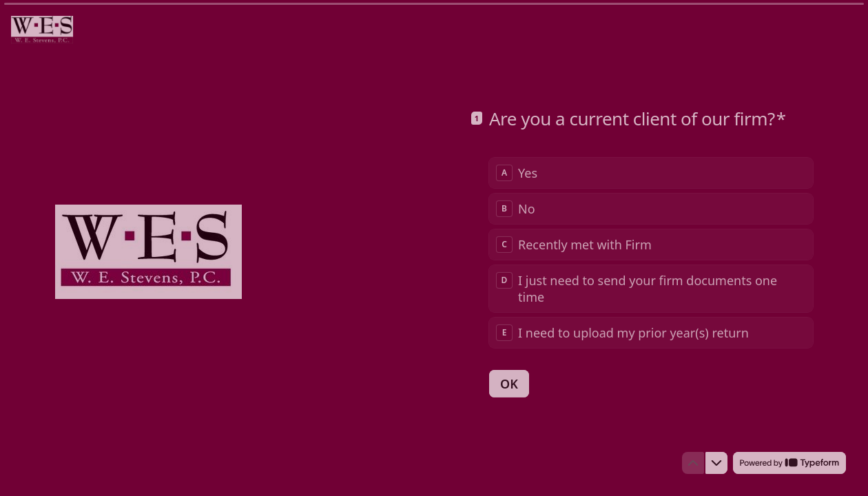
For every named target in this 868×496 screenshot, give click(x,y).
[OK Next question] (509, 383)
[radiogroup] (651, 252)
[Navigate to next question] (716, 463)
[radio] (651, 172)
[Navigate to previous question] (693, 463)
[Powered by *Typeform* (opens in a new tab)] (789, 463)
